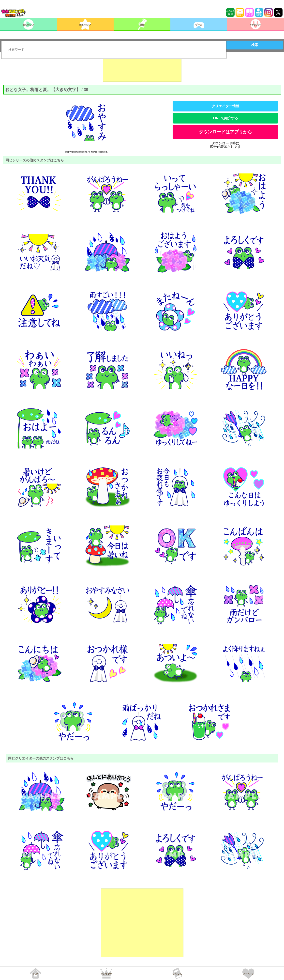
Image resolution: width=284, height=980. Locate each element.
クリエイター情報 (225, 106)
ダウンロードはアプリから (225, 132)
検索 (255, 45)
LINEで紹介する (225, 118)
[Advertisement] (142, 69)
